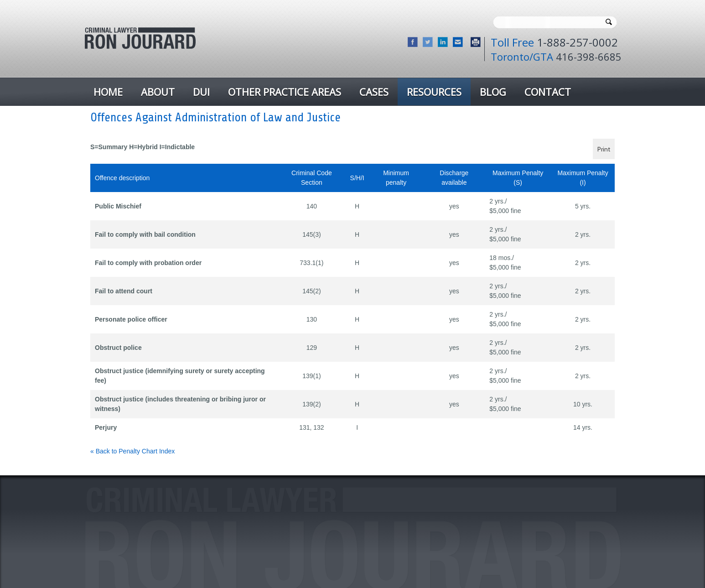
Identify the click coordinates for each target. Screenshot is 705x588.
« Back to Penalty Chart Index (132, 451)
